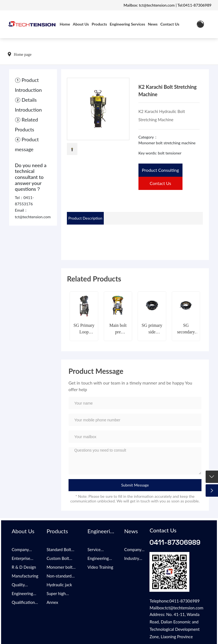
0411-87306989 (175, 542)
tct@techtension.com (33, 217)
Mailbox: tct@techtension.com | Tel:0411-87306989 (167, 5)
